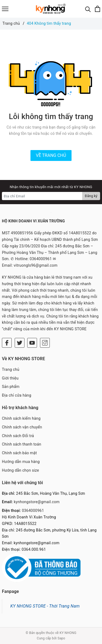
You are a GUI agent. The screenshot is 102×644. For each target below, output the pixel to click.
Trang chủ (11, 369)
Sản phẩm (11, 387)
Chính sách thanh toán (21, 444)
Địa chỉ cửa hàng (17, 395)
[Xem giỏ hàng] (98, 9)
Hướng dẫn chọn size (20, 470)
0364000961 (33, 511)
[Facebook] (7, 343)
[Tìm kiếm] (88, 9)
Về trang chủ (51, 155)
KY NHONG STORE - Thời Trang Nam (45, 606)
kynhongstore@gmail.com (37, 502)
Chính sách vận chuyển (22, 427)
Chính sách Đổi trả (18, 436)
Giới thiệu (10, 378)
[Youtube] (32, 343)
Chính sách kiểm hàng (21, 418)
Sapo (61, 638)
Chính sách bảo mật (19, 453)
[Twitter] (20, 343)
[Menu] (5, 9)
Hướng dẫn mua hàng (21, 462)
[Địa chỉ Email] (42, 196)
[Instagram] (45, 343)
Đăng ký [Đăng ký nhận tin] (91, 196)
